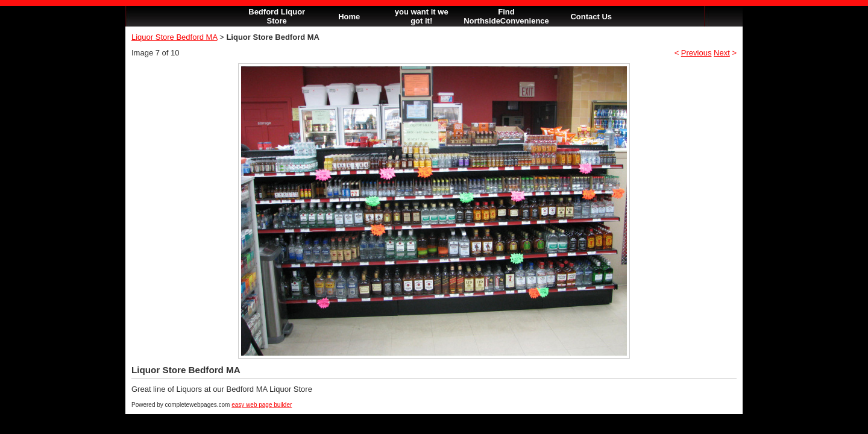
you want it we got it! (422, 16)
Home (349, 17)
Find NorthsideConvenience (506, 16)
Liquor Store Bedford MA (174, 37)
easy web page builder (262, 405)
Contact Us (591, 17)
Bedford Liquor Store (277, 16)
